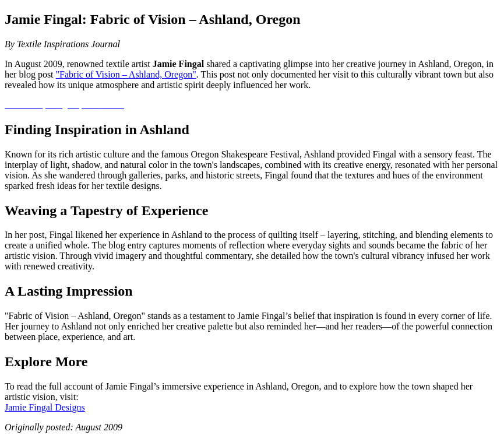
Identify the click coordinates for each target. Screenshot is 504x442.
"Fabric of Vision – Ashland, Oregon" (126, 74)
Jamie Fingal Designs (45, 407)
